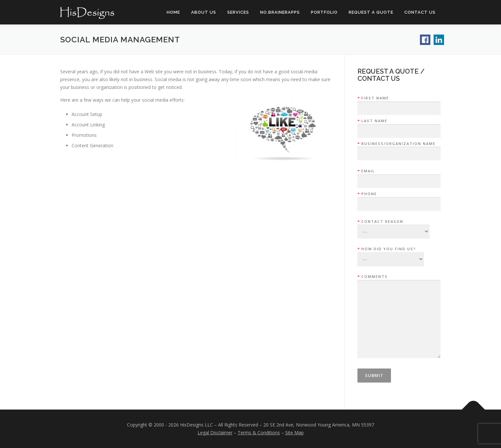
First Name (399, 103)
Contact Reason (393, 224)
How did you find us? (391, 252)
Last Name (399, 126)
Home (173, 12)
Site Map (294, 433)
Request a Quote (371, 12)
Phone (399, 199)
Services (238, 12)
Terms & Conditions (259, 433)
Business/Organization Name (399, 149)
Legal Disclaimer (215, 433)
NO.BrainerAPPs (280, 12)
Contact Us (420, 12)
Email (399, 176)
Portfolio (324, 12)
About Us (204, 12)
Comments (399, 317)
